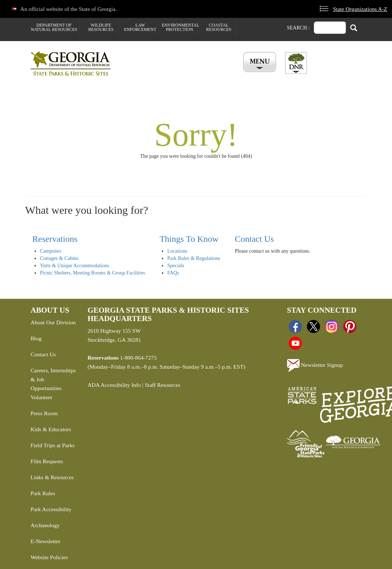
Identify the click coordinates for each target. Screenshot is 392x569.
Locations (177, 251)
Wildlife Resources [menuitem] (101, 27)
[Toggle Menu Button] (261, 63)
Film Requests (47, 461)
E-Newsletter (45, 541)
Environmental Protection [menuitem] (179, 27)
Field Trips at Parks (53, 445)
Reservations (55, 239)
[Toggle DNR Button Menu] (296, 63)
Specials (176, 266)
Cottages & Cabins (59, 258)
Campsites (51, 251)
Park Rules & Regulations (194, 258)
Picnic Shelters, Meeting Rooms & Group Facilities (93, 273)
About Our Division (53, 322)
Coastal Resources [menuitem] (219, 27)
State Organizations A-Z (360, 9)
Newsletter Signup (315, 365)
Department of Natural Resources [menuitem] (54, 27)
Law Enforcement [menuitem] (140, 27)
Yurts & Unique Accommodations (75, 266)
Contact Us (254, 239)
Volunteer (41, 397)
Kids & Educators (51, 429)
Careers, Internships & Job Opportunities (53, 379)
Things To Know (189, 239)
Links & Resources (52, 477)
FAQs (173, 273)
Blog (36, 338)
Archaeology (45, 525)
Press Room (44, 413)
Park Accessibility (51, 509)
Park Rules (43, 493)
